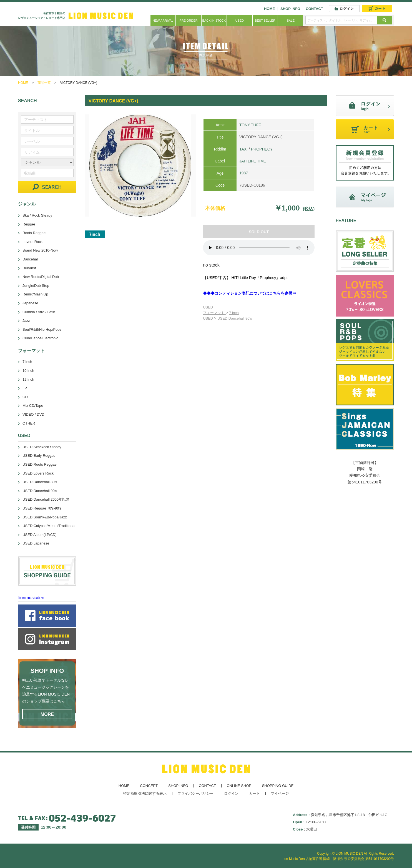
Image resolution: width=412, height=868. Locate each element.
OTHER (29, 423)
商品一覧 (44, 83)
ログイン (231, 793)
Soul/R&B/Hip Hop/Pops (42, 329)
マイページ (280, 793)
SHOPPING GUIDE (278, 786)
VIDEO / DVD (33, 414)
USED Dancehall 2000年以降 (46, 499)
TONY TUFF (250, 125)
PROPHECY (262, 149)
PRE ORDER (188, 21)
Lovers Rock (32, 242)
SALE (291, 21)
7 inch (234, 313)
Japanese (30, 303)
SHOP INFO (290, 9)
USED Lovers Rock (38, 473)
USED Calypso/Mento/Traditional (49, 526)
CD (25, 397)
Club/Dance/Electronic (40, 338)
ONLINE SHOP (239, 786)
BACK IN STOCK (214, 21)
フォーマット (214, 313)
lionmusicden (31, 598)
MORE (47, 714)
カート (254, 793)
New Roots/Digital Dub (41, 277)
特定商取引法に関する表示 (145, 793)
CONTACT (314, 9)
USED (240, 21)
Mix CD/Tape (33, 406)
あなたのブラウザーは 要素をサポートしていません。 (259, 248)
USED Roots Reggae (40, 464)
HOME (269, 9)
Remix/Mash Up (35, 294)
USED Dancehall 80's (235, 318)
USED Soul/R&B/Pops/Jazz (45, 517)
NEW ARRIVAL (163, 21)
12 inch (28, 379)
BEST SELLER (265, 21)
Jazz (26, 321)
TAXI (243, 149)
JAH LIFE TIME (253, 161)
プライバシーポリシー (195, 793)
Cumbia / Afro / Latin (39, 312)
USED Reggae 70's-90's (42, 508)
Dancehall (31, 259)
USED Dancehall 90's (40, 491)
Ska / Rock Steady (37, 215)
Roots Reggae (34, 233)
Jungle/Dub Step (36, 286)
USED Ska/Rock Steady (42, 447)
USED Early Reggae (39, 456)
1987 (244, 173)
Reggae (29, 224)
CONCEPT (149, 786)
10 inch (28, 371)
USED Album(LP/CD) (40, 535)
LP (25, 388)
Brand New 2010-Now (40, 250)
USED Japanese (36, 543)
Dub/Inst (29, 268)
